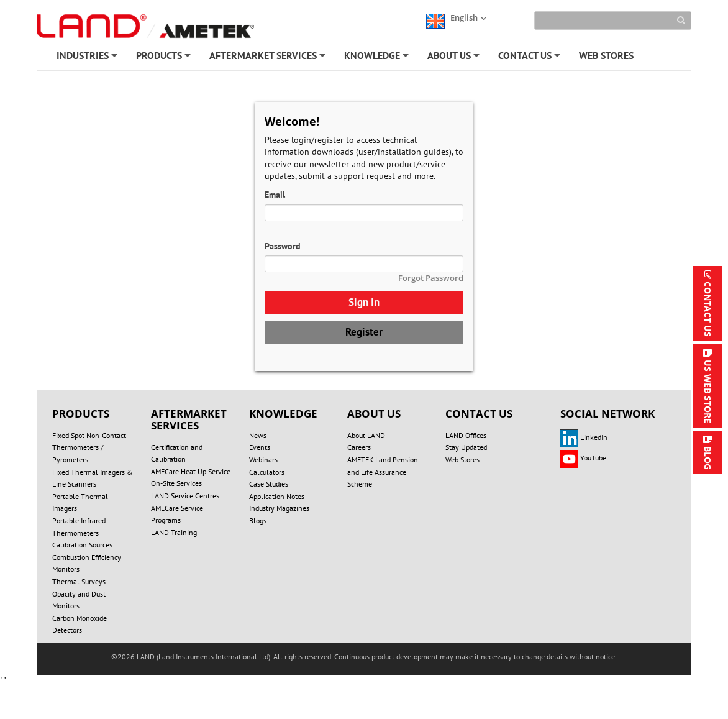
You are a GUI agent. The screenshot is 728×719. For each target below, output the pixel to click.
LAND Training (174, 532)
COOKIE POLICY (475, 659)
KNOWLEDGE (377, 58)
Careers (359, 447)
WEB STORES (606, 55)
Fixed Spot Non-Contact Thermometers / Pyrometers (89, 447)
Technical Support (571, 671)
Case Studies (269, 484)
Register (364, 332)
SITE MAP (234, 671)
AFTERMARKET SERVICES (268, 58)
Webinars (263, 460)
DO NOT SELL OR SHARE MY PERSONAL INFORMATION (242, 659)
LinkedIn (584, 437)
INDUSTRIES (88, 58)
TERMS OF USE (556, 659)
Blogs (258, 520)
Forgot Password (431, 278)
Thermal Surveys (79, 581)
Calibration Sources (82, 545)
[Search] (613, 21)
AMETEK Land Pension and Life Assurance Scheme (383, 472)
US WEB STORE (708, 392)
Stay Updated (466, 447)
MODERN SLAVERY (158, 671)
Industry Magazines (279, 508)
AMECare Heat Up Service (191, 471)
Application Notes (277, 496)
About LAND (366, 435)
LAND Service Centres (185, 496)
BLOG (708, 458)
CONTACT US (530, 58)
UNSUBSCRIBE (489, 671)
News (258, 435)
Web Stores (462, 460)
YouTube (583, 458)
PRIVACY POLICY (392, 659)
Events (260, 447)
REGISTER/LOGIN (308, 671)
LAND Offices (466, 435)
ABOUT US (454, 58)
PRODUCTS (164, 58)
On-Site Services (176, 483)
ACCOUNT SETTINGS (401, 671)
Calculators (267, 472)
